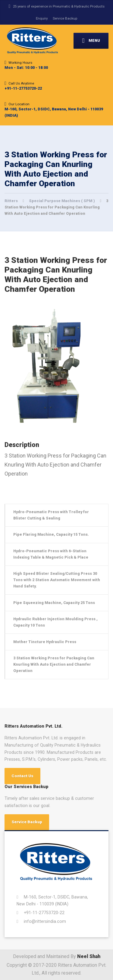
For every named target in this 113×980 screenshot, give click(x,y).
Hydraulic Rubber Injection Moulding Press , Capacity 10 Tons (55, 622)
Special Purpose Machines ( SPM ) (62, 201)
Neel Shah (89, 956)
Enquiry (42, 18)
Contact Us (22, 776)
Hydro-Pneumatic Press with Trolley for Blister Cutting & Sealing (51, 515)
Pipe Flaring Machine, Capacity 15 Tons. (51, 534)
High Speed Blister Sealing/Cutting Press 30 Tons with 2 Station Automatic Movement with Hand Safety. (57, 580)
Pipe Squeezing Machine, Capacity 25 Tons (54, 603)
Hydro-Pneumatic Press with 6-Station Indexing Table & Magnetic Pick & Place (51, 554)
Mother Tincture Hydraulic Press (45, 642)
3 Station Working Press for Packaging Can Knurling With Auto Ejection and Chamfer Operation (54, 664)
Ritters (12, 201)
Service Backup (65, 18)
